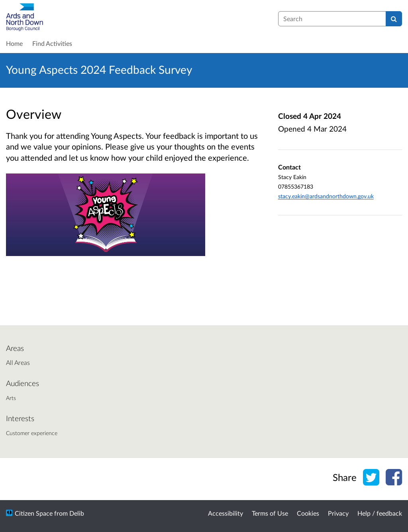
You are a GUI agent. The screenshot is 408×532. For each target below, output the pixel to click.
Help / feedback (380, 513)
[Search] (394, 19)
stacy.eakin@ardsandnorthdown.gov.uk (326, 196)
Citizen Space (34, 513)
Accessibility (226, 513)
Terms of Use (270, 513)
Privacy (338, 513)
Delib (77, 513)
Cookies (308, 513)
